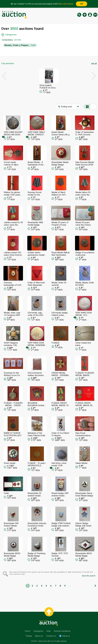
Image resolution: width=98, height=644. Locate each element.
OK (82, 4)
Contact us (51, 636)
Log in (90, 15)
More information (66, 4)
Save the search (89, 576)
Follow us (66, 636)
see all (94, 63)
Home (28, 631)
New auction (85, 15)
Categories (11, 35)
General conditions (62, 631)
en (95, 15)
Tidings (29, 636)
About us (39, 636)
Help (48, 631)
